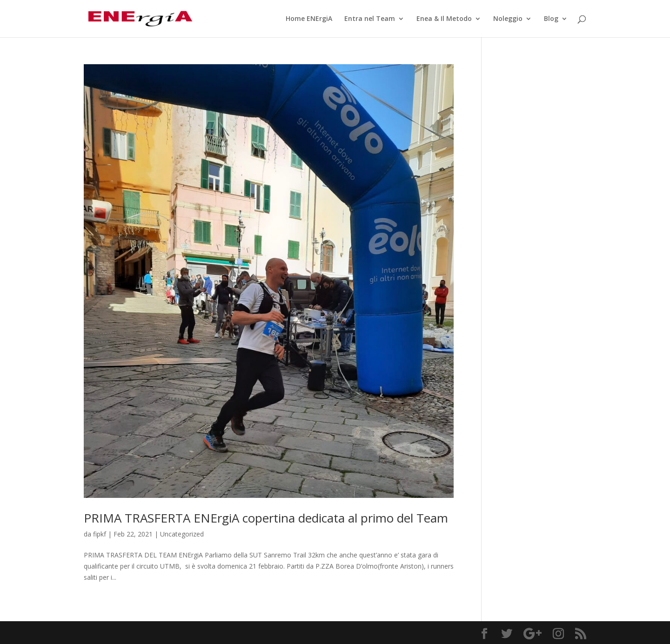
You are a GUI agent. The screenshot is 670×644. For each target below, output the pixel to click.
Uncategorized (182, 534)
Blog (551, 19)
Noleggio (508, 19)
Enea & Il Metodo (444, 19)
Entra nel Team (370, 19)
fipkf (100, 534)
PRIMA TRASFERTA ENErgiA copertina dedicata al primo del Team (266, 518)
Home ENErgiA (309, 19)
